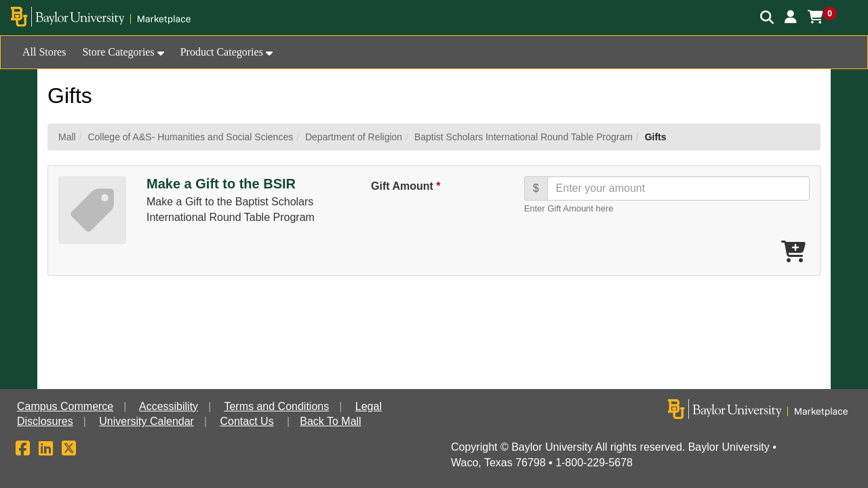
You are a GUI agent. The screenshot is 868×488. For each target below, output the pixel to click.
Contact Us (247, 421)
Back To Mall (330, 421)
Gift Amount (405, 186)
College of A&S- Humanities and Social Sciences (190, 137)
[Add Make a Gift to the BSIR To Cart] (793, 252)
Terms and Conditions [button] (276, 406)
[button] (791, 17)
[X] (69, 450)
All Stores (44, 52)
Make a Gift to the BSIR (221, 184)
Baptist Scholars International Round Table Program (524, 137)
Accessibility (169, 406)
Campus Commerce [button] (65, 406)
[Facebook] (23, 450)
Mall (67, 137)
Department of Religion (354, 137)
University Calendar (146, 421)
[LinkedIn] (46, 450)
